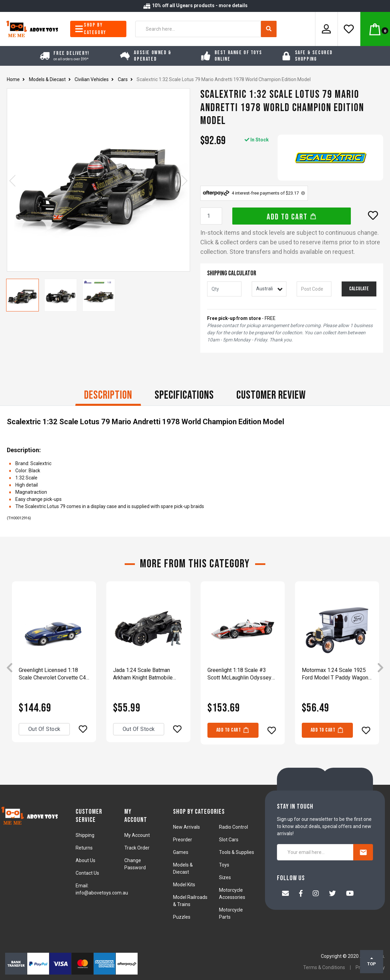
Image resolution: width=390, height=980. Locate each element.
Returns (84, 848)
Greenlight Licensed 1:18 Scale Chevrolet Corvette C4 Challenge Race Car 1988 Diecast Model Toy (52, 674)
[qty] (224, 289)
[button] (373, 215)
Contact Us (87, 873)
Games (181, 852)
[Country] (269, 289)
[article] (54, 668)
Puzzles (182, 917)
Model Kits (184, 885)
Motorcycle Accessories (232, 894)
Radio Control (233, 827)
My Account (137, 835)
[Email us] (285, 894)
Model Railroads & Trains (190, 901)
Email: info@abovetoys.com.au (102, 889)
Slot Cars (229, 840)
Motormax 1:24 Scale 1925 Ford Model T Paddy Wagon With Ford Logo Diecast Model (335, 674)
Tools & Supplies (237, 852)
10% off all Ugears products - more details (195, 5)
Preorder (183, 840)
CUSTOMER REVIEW (271, 395)
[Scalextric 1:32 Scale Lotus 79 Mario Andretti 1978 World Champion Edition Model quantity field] (211, 216)
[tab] (108, 396)
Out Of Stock (44, 729)
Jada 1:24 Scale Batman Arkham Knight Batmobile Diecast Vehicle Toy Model (145, 674)
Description (108, 395)
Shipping (85, 835)
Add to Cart (292, 217)
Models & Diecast (183, 868)
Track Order (137, 848)
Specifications (184, 395)
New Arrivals (186, 827)
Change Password (135, 864)
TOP (372, 961)
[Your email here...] (315, 852)
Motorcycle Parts (231, 913)
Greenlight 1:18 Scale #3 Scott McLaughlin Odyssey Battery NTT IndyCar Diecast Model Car (241, 674)
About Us (85, 860)
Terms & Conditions (324, 967)
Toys (224, 865)
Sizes (225, 877)
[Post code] (314, 289)
